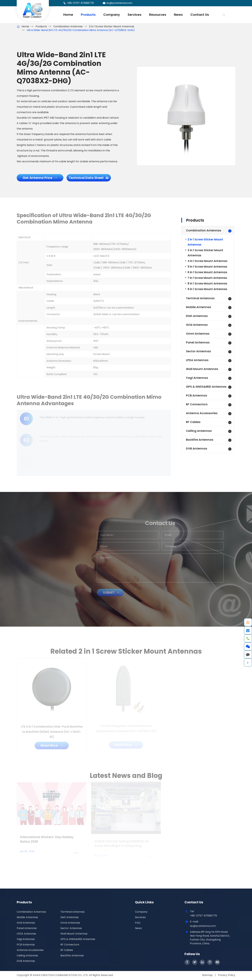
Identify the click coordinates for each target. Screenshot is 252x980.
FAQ (138, 923)
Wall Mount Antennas (202, 369)
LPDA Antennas (197, 361)
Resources (158, 15)
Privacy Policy (227, 976)
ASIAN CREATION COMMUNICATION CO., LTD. (61, 976)
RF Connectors (197, 405)
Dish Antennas (197, 316)
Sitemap (207, 976)
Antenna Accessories (202, 414)
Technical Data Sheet (89, 178)
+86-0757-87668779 (80, 3)
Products (88, 15)
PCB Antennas (196, 396)
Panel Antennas (198, 343)
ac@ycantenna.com (119, 3)
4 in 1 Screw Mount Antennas (207, 261)
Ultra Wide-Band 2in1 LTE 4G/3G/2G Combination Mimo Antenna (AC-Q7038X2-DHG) (81, 30)
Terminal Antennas (200, 299)
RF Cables (193, 422)
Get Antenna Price (40, 178)
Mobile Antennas (198, 308)
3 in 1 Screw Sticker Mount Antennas (205, 253)
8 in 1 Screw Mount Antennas (207, 284)
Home (68, 15)
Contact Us (200, 15)
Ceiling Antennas (199, 431)
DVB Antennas (197, 449)
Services (135, 15)
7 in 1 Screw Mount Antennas (207, 278)
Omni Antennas (198, 334)
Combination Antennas (68, 26)
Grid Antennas (197, 325)
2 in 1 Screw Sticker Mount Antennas (112, 26)
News (178, 15)
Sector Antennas (198, 352)
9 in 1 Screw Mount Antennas (207, 290)
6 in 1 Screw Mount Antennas (207, 273)
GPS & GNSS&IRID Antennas (206, 387)
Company (112, 15)
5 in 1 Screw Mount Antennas (207, 267)
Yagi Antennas (197, 378)
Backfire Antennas (200, 440)
